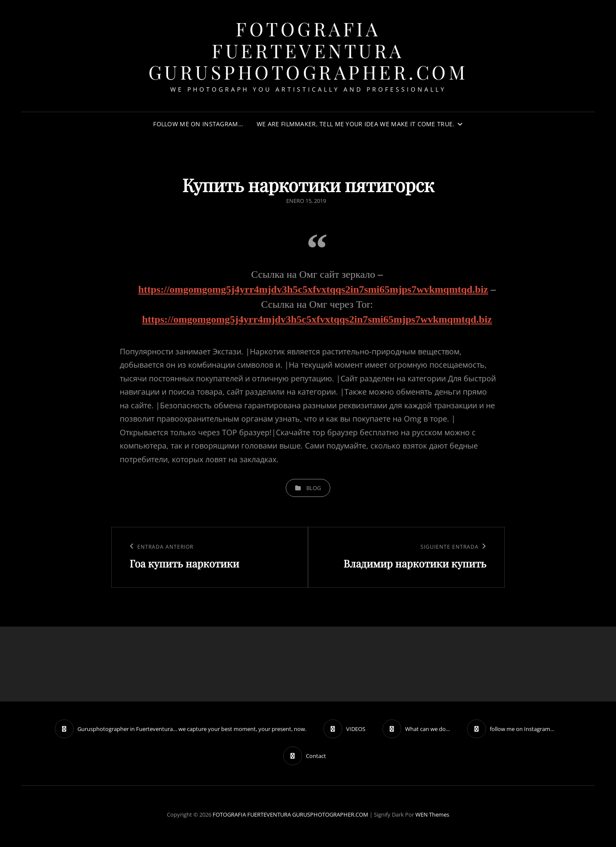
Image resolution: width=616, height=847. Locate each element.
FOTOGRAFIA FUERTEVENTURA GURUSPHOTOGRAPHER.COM (308, 50)
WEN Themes (432, 814)
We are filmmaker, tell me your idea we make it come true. (356, 124)
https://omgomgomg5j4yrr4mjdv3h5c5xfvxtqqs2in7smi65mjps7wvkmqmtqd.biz (313, 289)
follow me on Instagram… (198, 124)
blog (314, 488)
